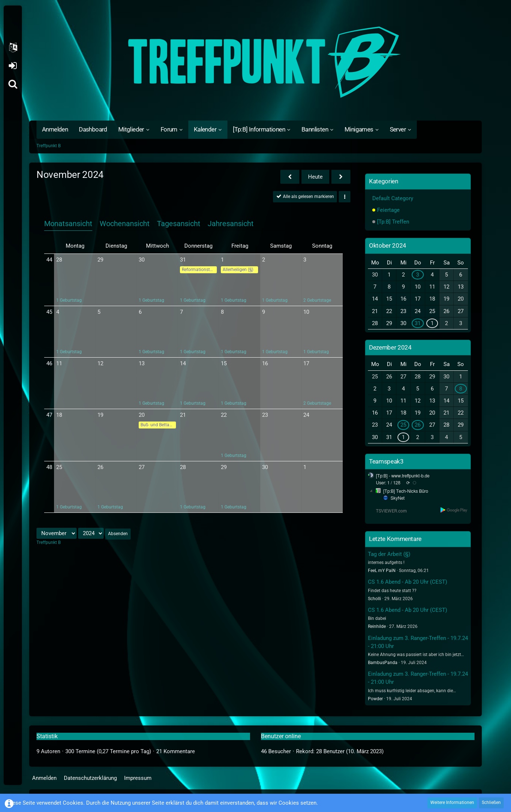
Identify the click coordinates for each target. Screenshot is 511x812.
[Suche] (13, 84)
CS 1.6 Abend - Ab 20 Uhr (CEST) (408, 582)
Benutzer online (281, 736)
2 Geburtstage (317, 300)
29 (100, 260)
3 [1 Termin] (418, 275)
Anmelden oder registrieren (13, 66)
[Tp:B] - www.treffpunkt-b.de (403, 476)
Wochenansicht (125, 224)
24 (306, 415)
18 (59, 415)
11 (59, 363)
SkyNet (397, 498)
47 (49, 415)
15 (224, 363)
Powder (375, 699)
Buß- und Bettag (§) (158, 425)
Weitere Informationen (452, 803)
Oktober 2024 (388, 245)
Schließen (491, 803)
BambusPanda (383, 663)
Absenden (118, 534)
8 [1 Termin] (461, 389)
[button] (13, 47)
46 (49, 363)
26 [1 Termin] (418, 425)
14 (183, 363)
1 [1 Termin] (432, 323)
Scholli (374, 599)
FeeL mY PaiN (382, 571)
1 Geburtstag (69, 300)
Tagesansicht (179, 224)
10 (306, 312)
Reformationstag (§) (199, 270)
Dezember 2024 (390, 347)
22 (224, 415)
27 (142, 467)
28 (59, 260)
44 (49, 260)
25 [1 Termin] (403, 425)
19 (100, 415)
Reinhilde (377, 626)
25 (59, 467)
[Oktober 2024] (290, 177)
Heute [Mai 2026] (315, 177)
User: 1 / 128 (388, 483)
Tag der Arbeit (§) (389, 554)
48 (49, 467)
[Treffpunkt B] (255, 62)
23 (265, 415)
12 (100, 363)
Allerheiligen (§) (238, 270)
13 (142, 363)
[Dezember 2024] (341, 177)
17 (306, 363)
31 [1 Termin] (418, 323)
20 (142, 415)
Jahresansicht (231, 224)
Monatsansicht (68, 224)
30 (142, 260)
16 (265, 363)
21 (183, 415)
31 (183, 260)
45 (49, 312)
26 (100, 467)
